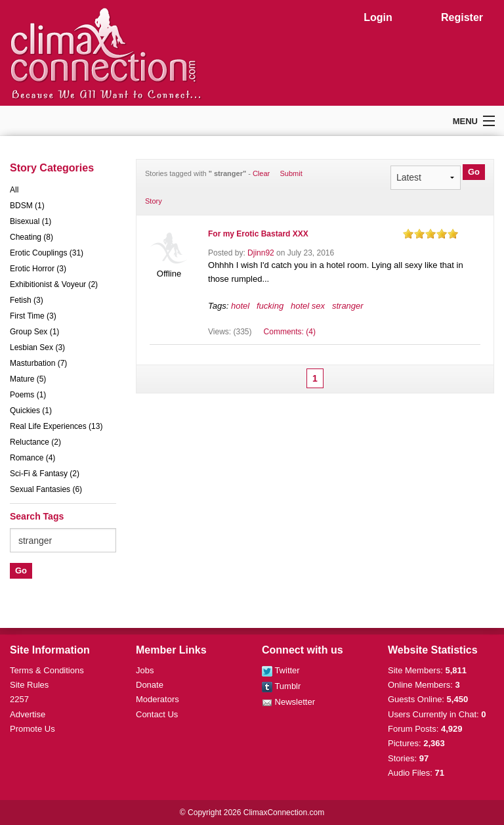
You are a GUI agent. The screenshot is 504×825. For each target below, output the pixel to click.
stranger (348, 306)
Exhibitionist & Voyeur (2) (54, 284)
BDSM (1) (27, 206)
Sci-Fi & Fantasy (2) (45, 474)
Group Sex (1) (34, 332)
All (14, 190)
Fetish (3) (27, 300)
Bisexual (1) (31, 221)
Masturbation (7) (38, 363)
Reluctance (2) (35, 442)
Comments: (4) (290, 332)
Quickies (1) (31, 411)
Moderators (157, 699)
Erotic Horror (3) (38, 269)
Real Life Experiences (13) (56, 426)
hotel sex (308, 306)
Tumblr (281, 686)
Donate (150, 685)
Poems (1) (28, 395)
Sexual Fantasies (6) (46, 489)
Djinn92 (261, 253)
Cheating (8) (31, 237)
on (408, 234)
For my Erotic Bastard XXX (258, 234)
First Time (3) (33, 316)
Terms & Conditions (47, 670)
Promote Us (32, 729)
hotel (240, 306)
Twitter (281, 670)
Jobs (145, 670)
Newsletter (288, 702)
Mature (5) (28, 379)
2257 (19, 699)
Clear (261, 173)
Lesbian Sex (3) (37, 347)
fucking (270, 306)
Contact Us (157, 714)
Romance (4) (32, 458)
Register (462, 17)
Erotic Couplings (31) (47, 253)
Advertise (28, 714)
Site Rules (29, 685)
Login (378, 17)
